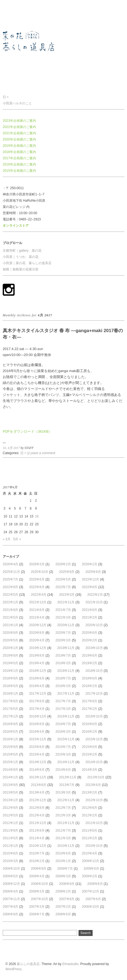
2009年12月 (90, 861)
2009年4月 (37, 876)
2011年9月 (10, 831)
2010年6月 (63, 853)
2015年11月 (66, 739)
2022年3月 (67, 595)
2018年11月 (66, 671)
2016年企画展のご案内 (19, 164)
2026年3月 (37, 564)
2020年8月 (37, 633)
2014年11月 (66, 762)
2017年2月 (89, 709)
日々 (6, 97)
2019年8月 (37, 656)
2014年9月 (10, 770)
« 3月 (7, 539)
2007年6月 (93, 899)
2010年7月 (37, 853)
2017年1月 (10, 716)
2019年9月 (10, 656)
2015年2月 (89, 754)
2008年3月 (37, 891)
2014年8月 (37, 770)
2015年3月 (63, 754)
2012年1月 (10, 823)
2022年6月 (89, 587)
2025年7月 (10, 579)
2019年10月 (94, 648)
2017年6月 (89, 701)
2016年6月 (89, 724)
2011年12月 (38, 823)
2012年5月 (10, 815)
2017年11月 (66, 694)
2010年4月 (89, 853)
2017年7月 (63, 701)
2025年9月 (67, 572)
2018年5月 (10, 686)
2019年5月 (10, 663)
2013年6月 (93, 785)
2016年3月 (63, 732)
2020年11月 (66, 625)
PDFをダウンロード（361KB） (27, 431)
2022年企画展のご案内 (19, 127)
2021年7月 (63, 610)
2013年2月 (89, 792)
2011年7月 (63, 831)
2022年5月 (10, 595)
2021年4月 (37, 617)
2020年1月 (10, 648)
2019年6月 (89, 656)
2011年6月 (89, 831)
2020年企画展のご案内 (19, 139)
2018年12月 (38, 671)
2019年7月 (63, 656)
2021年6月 (89, 610)
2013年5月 (10, 792)
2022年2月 (95, 595)
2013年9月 (10, 785)
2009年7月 (65, 869)
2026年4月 (10, 564)
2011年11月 (66, 823)
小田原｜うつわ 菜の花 (21, 257)
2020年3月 (63, 640)
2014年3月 (89, 770)
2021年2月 (89, 617)
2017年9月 (10, 701)
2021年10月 (94, 602)
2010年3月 (10, 861)
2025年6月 (37, 579)
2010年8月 (10, 853)
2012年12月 (38, 800)
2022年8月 (37, 587)
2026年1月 (89, 564)
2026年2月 (63, 564)
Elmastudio (70, 964)
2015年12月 (38, 739)
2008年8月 (95, 884)
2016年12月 (38, 716)
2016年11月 (66, 716)
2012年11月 (66, 800)
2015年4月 (37, 754)
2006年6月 (63, 914)
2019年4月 (37, 663)
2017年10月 (94, 694)
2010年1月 (63, 861)
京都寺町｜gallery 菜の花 (22, 251)
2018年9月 (10, 678)
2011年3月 (63, 838)
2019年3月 (63, 663)
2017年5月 (10, 709)
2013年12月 (38, 777)
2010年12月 (38, 846)
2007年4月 (10, 907)
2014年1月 (10, 777)
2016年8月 (37, 724)
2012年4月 (37, 815)
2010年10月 (94, 846)
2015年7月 (63, 747)
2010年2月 (37, 861)
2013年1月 (10, 800)
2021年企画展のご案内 (19, 133)
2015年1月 (10, 762)
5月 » (17, 539)
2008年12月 (11, 884)
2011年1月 (10, 846)
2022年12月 (90, 579)
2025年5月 (63, 579)
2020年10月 (94, 625)
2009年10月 (11, 869)
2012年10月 (94, 800)
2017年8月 (37, 701)
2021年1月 (10, 625)
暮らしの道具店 (14, 15)
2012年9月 (10, 808)
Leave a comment (42, 453)
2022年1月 (10, 602)
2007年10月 (40, 899)
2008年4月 (10, 891)
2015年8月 (37, 747)
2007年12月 (90, 891)
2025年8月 (93, 572)
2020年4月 (37, 640)
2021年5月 (10, 617)
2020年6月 (89, 633)
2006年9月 (10, 914)
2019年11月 (66, 648)
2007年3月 (37, 907)
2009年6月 (91, 869)
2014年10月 (94, 762)
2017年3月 (63, 709)
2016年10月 (94, 716)
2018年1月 (10, 694)
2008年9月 (67, 884)
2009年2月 (89, 876)
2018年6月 (89, 678)
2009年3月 (63, 876)
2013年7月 (67, 785)
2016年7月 (63, 724)
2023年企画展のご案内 (19, 121)
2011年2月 (89, 838)
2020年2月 (89, 640)
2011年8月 (37, 831)
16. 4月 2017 (11, 448)
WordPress (13, 969)
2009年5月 (10, 876)
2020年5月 (10, 640)
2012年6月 (89, 808)
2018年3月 (63, 686)
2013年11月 (68, 777)
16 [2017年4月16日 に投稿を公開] (37, 516)
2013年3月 (63, 792)
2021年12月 (38, 602)
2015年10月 (94, 739)
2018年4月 (37, 686)
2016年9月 (10, 724)
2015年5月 (10, 754)
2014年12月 (38, 762)
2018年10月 (94, 671)
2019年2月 (89, 663)
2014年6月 (63, 770)
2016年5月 (10, 732)
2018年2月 (89, 686)
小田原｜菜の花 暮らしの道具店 (27, 263)
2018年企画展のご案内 (19, 152)
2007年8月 (67, 899)
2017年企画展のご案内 (19, 158)
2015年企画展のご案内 (19, 171)
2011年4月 (37, 838)
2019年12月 (38, 648)
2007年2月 (63, 907)
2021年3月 (63, 617)
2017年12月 (38, 694)
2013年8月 (39, 785)
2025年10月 (40, 572)
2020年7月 (63, 633)
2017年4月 (37, 709)
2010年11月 (66, 846)
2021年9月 (10, 610)
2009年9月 (39, 869)
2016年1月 (10, 739)
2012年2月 (89, 815)
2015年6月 (89, 747)
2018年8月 (37, 678)
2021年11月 (66, 602)
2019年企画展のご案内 (19, 146)
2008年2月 (63, 891)
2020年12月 (38, 625)
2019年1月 (10, 671)
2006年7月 (37, 914)
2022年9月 (10, 587)
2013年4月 (37, 792)
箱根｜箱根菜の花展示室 (21, 269)
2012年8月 (37, 808)
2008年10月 (40, 884)
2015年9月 (10, 747)
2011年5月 (10, 838)
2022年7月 (63, 587)
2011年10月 (94, 823)
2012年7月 (63, 808)
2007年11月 (11, 899)
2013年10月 (96, 777)
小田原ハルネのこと (17, 103)
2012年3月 (63, 815)
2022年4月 (39, 595)
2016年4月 (37, 732)
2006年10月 (90, 907)
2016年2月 (89, 732)
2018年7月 (63, 678)
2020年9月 (10, 633)
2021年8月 (37, 610)
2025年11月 (11, 572)
